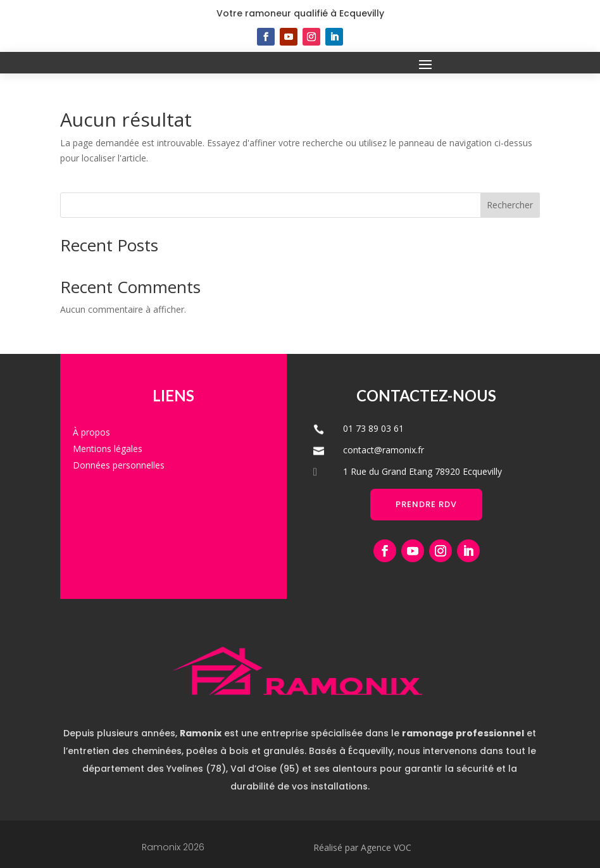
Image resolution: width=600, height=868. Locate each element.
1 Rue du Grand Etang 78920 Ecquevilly (422, 471)
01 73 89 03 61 (373, 428)
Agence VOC (386, 847)
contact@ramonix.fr (384, 450)
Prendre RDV (426, 504)
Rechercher (510, 205)
